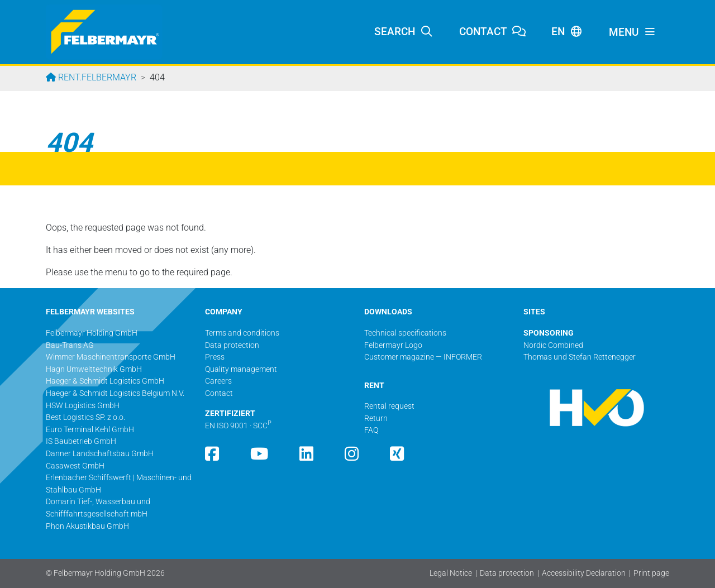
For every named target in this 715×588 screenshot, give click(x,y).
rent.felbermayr (96, 77)
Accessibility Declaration (584, 573)
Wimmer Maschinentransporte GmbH (111, 357)
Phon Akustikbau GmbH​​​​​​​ (87, 526)
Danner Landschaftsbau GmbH (100, 454)
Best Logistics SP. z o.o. (85, 417)
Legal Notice (451, 573)
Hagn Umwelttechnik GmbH (94, 369)
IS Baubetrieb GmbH (81, 441)
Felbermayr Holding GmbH (92, 333)
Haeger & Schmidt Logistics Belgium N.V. (115, 393)
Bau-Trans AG (70, 345)
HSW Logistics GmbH (83, 406)
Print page (651, 573)
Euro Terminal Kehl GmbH (90, 430)
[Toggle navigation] (632, 32)
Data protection (507, 573)
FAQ (371, 430)
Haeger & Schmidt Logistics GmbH (105, 381)
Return (376, 419)
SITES (534, 312)
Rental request (389, 406)
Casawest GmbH (75, 466)
